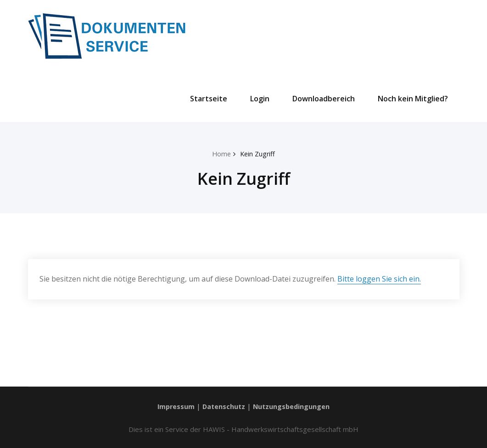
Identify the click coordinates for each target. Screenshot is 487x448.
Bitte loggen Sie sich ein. (379, 279)
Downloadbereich (324, 99)
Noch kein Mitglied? (413, 99)
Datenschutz (224, 406)
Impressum (174, 406)
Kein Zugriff (258, 154)
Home (221, 154)
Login (260, 99)
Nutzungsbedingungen (293, 406)
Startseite (209, 99)
